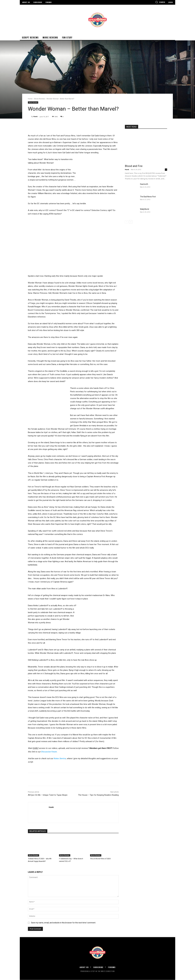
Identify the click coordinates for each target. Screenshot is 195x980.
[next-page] (131, 222)
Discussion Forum (49, 752)
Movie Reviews (39, 99)
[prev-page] (127, 222)
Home (30, 99)
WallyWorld (144, 209)
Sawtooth (144, 184)
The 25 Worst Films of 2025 (100, 859)
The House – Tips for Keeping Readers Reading (98, 795)
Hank (35, 116)
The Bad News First (148, 197)
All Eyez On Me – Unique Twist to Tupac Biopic (48, 795)
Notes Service (60, 758)
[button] (160, 2)
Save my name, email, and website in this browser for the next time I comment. (63, 923)
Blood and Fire (134, 166)
